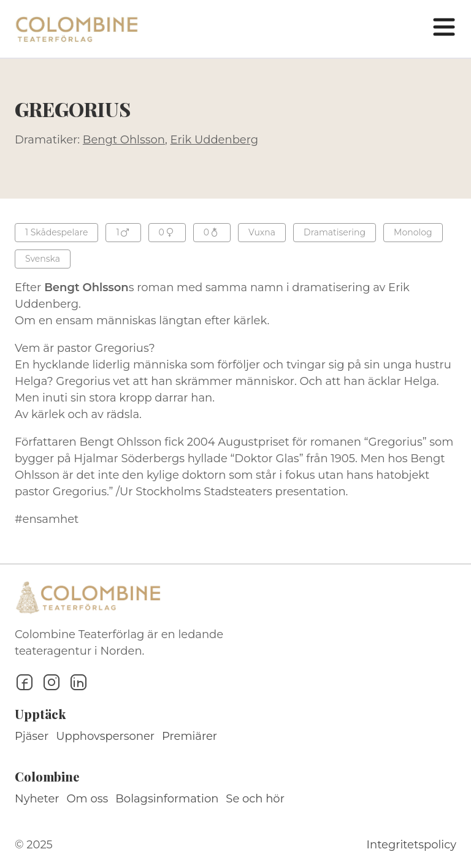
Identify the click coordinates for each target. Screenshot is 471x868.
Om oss (88, 799)
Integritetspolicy (412, 845)
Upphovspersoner (105, 736)
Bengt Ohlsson (124, 140)
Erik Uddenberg (215, 140)
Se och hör (255, 799)
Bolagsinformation (167, 799)
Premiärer (190, 736)
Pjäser (32, 736)
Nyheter (37, 799)
